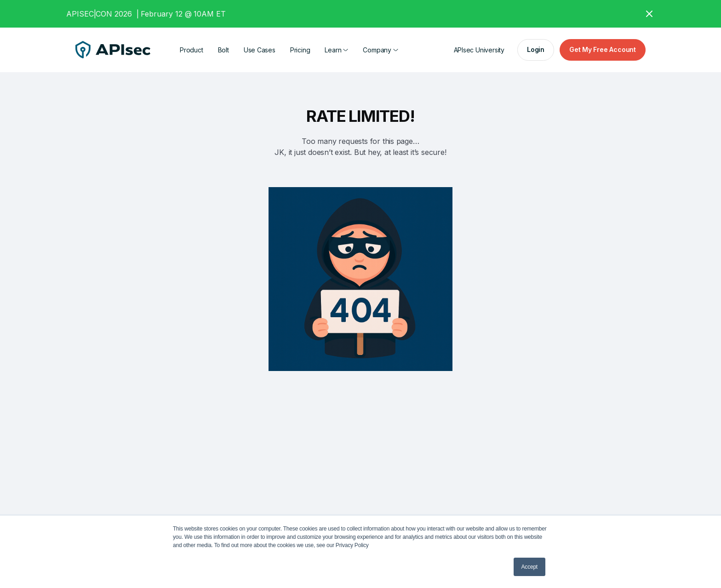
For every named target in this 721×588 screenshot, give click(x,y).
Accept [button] (529, 567)
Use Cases (260, 50)
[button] (336, 50)
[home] (113, 50)
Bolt (223, 50)
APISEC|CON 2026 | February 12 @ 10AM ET (146, 14)
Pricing (300, 50)
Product (192, 50)
